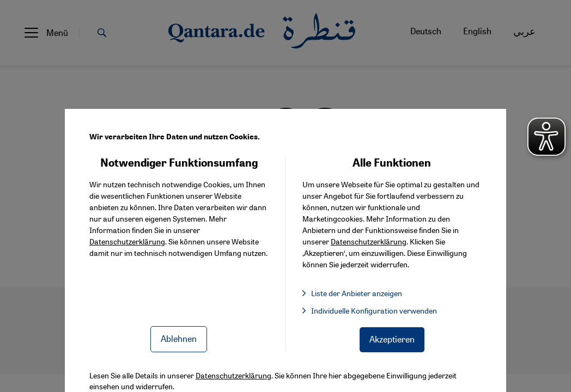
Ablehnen (179, 338)
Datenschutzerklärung (127, 241)
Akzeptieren (392, 339)
